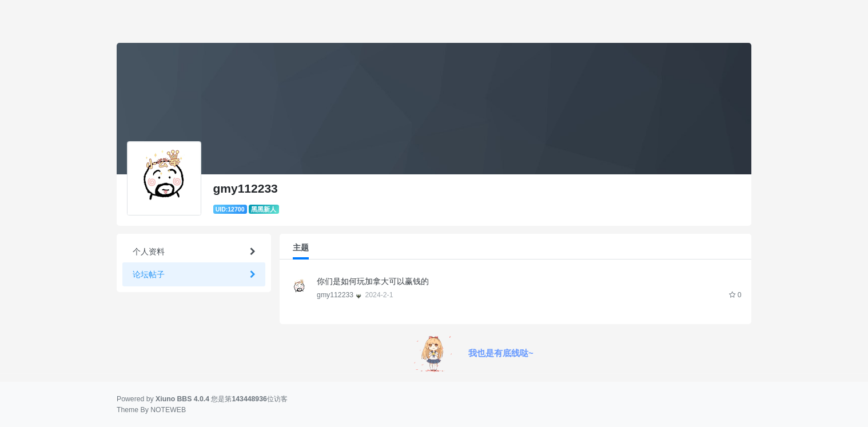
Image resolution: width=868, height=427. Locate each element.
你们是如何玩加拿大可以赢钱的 (377, 281)
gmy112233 (340, 295)
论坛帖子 (149, 274)
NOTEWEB (168, 410)
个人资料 (149, 252)
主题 (301, 248)
